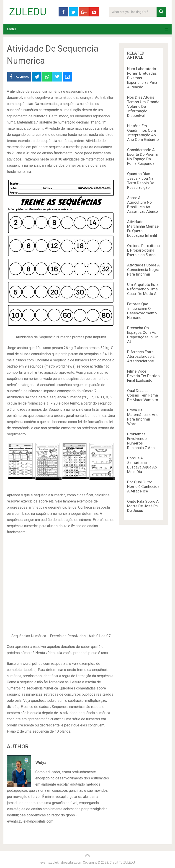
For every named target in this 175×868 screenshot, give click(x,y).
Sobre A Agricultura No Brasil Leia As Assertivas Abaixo (143, 205)
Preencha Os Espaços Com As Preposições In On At (143, 335)
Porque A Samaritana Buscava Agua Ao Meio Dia (142, 465)
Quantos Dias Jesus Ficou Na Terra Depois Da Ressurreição (141, 181)
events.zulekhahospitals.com (61, 863)
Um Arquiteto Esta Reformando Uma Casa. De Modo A (143, 289)
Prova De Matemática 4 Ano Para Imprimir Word (143, 417)
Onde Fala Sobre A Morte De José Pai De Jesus (143, 506)
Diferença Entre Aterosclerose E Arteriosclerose (141, 356)
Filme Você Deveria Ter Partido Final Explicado (143, 376)
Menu (11, 29)
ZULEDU (28, 12)
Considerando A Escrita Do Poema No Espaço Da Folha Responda (142, 157)
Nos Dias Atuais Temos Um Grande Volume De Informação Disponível (143, 106)
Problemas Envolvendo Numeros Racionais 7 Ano (141, 441)
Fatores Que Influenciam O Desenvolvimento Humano (142, 311)
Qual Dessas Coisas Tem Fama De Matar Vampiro (143, 395)
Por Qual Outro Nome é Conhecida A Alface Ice (143, 487)
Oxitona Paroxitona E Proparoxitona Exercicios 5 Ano (143, 250)
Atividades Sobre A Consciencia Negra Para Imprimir (143, 270)
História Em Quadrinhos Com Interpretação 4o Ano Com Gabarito (143, 133)
